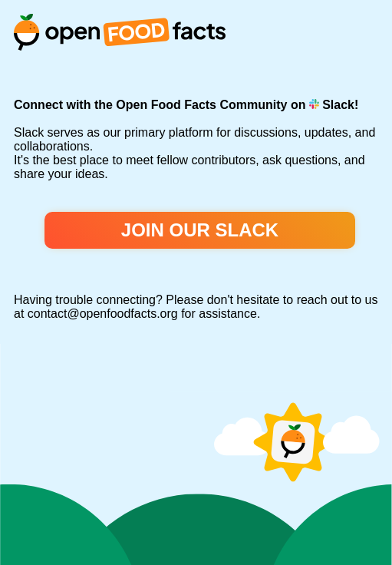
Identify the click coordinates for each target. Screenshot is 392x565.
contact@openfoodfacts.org (103, 314)
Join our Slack (200, 230)
